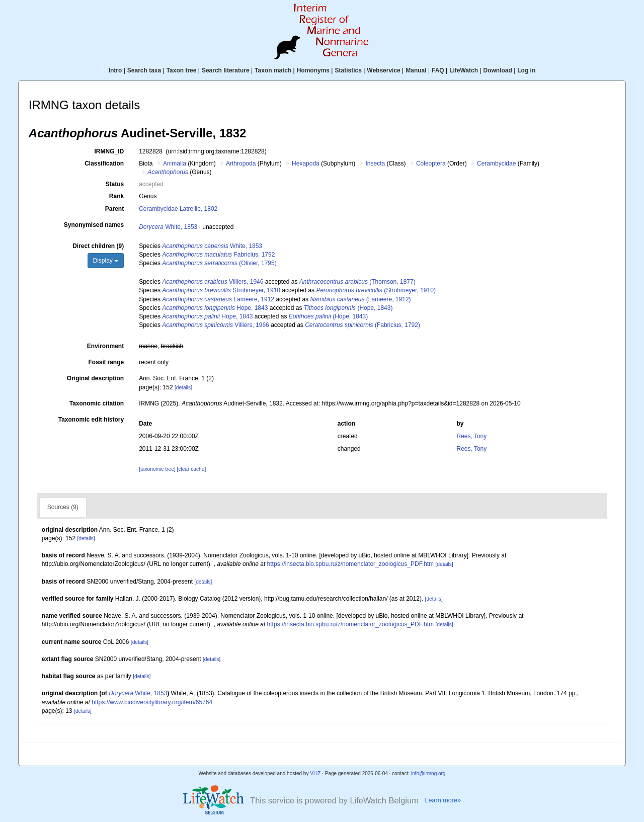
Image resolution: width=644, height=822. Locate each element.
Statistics (348, 70)
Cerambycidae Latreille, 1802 (178, 209)
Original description (95, 378)
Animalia (175, 163)
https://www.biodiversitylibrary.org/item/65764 (152, 702)
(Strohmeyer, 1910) (376, 290)
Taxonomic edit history (91, 420)
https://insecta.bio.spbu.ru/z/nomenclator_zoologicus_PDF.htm (351, 564)
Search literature (226, 70)
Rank (116, 196)
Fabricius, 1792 (218, 255)
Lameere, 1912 (218, 299)
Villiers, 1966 (216, 325)
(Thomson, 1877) (357, 282)
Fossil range (106, 362)
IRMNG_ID (109, 151)
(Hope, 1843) (348, 308)
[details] (183, 388)
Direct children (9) (98, 246)
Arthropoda (241, 163)
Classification (104, 163)
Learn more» (443, 800)
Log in (526, 70)
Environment (105, 346)
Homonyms (313, 70)
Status (115, 184)
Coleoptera (431, 163)
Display (106, 261)
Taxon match (273, 70)
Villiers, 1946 (213, 282)
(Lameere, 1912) (360, 299)
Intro (115, 70)
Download (498, 70)
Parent (114, 209)
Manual (416, 70)
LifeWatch (464, 70)
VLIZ (315, 773)
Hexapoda (306, 163)
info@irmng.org (428, 773)
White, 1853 (168, 227)
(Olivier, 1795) (219, 263)
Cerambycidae (496, 163)
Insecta (376, 163)
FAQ (438, 70)
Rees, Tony (471, 436)
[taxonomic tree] (157, 469)
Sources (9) (63, 507)
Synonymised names (94, 225)
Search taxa (144, 70)
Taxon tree (182, 70)
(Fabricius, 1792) (363, 325)
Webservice (384, 70)
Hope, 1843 (215, 308)
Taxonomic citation (97, 403)
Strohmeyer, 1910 (221, 290)
